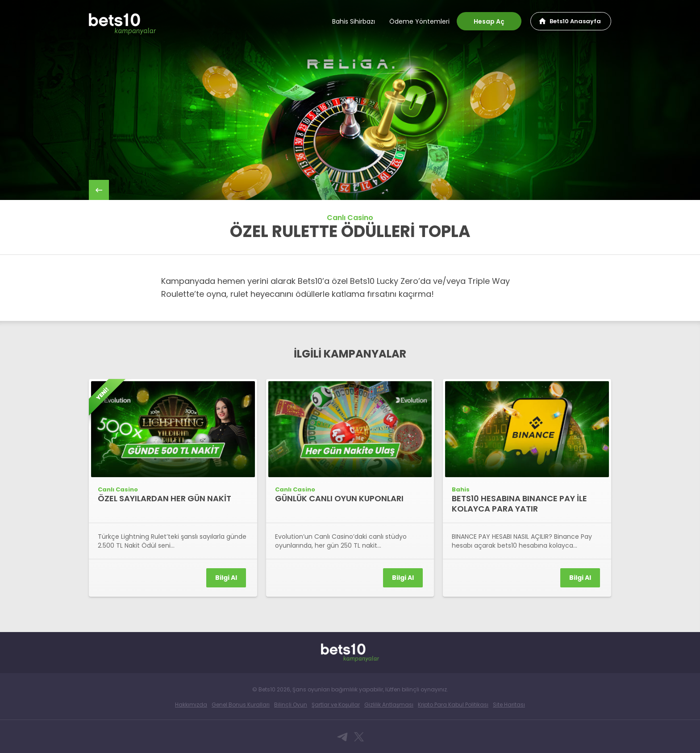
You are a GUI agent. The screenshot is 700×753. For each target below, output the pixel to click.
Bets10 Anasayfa (575, 21)
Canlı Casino (350, 218)
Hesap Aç (489, 21)
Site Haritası (509, 705)
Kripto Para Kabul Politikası (453, 705)
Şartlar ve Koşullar (336, 705)
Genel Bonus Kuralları (241, 705)
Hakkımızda (191, 705)
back (99, 190)
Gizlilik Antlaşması (389, 705)
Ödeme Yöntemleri (419, 21)
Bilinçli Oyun (291, 705)
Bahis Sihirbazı (354, 21)
